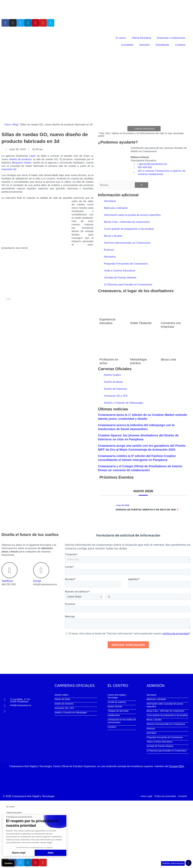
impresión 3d (9, 169)
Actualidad (127, 45)
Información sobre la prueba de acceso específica (132, 215)
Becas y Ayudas (113, 236)
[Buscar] (142, 185)
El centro (121, 38)
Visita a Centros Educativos (120, 270)
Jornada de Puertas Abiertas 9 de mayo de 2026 (146, 509)
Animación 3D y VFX (116, 396)
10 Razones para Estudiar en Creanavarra (128, 284)
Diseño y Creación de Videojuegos (124, 403)
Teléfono (7, 581)
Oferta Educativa (141, 38)
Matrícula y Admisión (116, 208)
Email (37, 581)
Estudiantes (162, 45)
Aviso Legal (146, 796)
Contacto (180, 45)
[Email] (41, 570)
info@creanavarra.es (21, 705)
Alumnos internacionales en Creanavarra (127, 243)
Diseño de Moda (113, 382)
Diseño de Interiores (115, 389)
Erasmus (109, 250)
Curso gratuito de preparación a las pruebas (129, 229)
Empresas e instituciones (171, 38)
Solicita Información (173, 864)
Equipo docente (115, 706)
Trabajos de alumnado (118, 711)
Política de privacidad (165, 796)
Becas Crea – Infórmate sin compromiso (127, 222)
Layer (32, 156)
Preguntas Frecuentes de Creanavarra (126, 263)
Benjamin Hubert (22, 162)
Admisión (144, 45)
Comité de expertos (117, 702)
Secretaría (110, 201)
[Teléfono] (9, 570)
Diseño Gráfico (112, 375)
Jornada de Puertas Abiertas (120, 277)
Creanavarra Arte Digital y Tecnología (33, 796)
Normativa (110, 257)
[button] (2, 299)
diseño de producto (20, 159)
